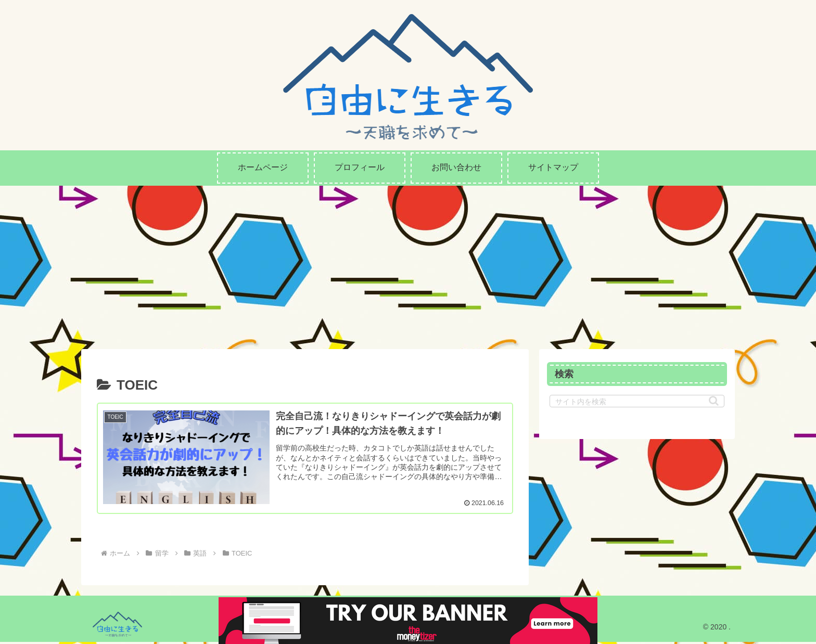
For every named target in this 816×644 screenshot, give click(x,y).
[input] (637, 401)
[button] (714, 401)
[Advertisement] (408, 264)
